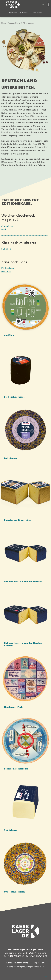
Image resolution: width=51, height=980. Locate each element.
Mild (4, 230)
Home (4, 23)
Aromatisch (7, 226)
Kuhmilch (6, 249)
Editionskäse (8, 268)
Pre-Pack (6, 272)
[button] (43, 5)
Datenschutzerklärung (17, 963)
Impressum (39, 963)
